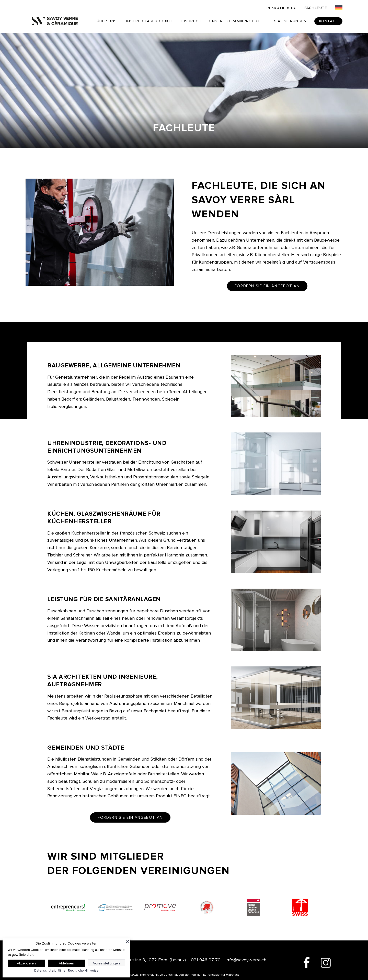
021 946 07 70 (206, 960)
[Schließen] (127, 941)
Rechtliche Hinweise (83, 971)
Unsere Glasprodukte (149, 21)
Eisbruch (192, 21)
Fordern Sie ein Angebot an (267, 286)
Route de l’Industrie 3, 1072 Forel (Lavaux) (144, 960)
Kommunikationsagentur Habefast (215, 975)
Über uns (107, 21)
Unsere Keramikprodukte (237, 21)
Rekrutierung (282, 8)
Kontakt (329, 21)
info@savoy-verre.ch (246, 960)
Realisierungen (290, 21)
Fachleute (316, 8)
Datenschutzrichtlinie (50, 971)
